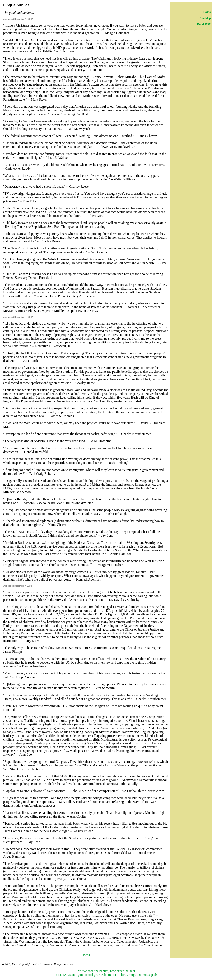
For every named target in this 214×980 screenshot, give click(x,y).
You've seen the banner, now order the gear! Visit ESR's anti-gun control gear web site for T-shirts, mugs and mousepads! (107, 973)
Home (86, 955)
